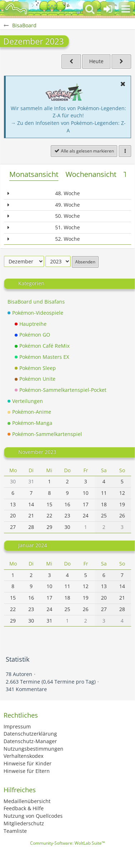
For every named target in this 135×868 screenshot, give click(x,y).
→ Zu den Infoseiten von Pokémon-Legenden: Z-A (68, 127)
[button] (126, 9)
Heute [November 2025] (96, 61)
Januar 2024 (33, 545)
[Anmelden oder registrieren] (108, 9)
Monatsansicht (34, 174)
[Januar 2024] (121, 62)
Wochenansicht (91, 174)
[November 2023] (71, 62)
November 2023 (37, 452)
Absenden (85, 262)
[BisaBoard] (16, 9)
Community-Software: (67, 843)
